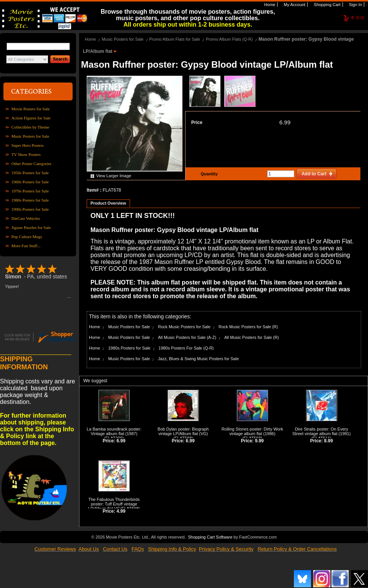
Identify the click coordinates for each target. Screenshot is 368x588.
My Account (294, 5)
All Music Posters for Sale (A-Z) (187, 337)
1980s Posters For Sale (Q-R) (186, 348)
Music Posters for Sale (30, 136)
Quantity (208, 174)
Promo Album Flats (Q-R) (229, 39)
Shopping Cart (326, 5)
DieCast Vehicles (26, 218)
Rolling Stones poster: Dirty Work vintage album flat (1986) (252, 431)
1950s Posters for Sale (30, 173)
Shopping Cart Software (210, 537)
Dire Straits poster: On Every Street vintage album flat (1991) (321, 431)
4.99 (121, 511)
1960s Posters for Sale (30, 182)
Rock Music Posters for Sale (184, 327)
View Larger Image (114, 176)
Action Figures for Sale (31, 118)
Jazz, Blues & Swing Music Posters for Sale (199, 359)
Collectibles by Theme (30, 127)
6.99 (285, 122)
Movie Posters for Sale (31, 109)
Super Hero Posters (28, 145)
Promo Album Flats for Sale (175, 39)
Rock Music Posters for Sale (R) (248, 327)
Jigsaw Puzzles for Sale (31, 227)
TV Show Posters (26, 154)
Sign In (355, 5)
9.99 (259, 441)
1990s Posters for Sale (30, 209)
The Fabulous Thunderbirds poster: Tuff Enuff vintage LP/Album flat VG (114, 504)
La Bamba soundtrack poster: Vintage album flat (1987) (114, 431)
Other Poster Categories (31, 164)
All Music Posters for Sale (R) (252, 337)
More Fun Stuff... (26, 246)
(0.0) (358, 17)
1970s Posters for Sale (30, 191)
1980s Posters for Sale (30, 200)
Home (269, 5)
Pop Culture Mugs (27, 237)
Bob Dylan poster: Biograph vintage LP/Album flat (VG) (183, 431)
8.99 (328, 441)
